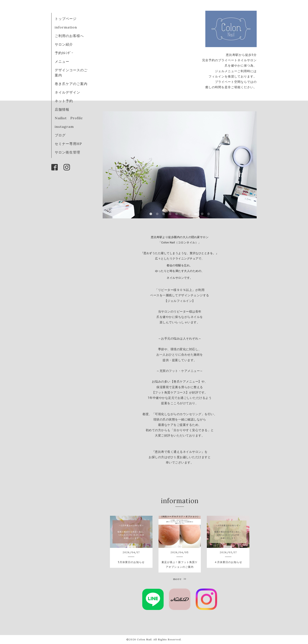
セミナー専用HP (68, 144)
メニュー (62, 61)
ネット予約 (64, 101)
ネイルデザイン (67, 92)
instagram (64, 127)
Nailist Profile (69, 118)
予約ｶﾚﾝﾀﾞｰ (64, 53)
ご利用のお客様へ (69, 36)
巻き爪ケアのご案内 (71, 84)
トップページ (66, 19)
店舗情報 (62, 109)
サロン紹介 (64, 44)
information (66, 27)
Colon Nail (144, 639)
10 (209, 214)
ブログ (60, 135)
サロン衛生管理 (67, 152)
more (180, 579)
